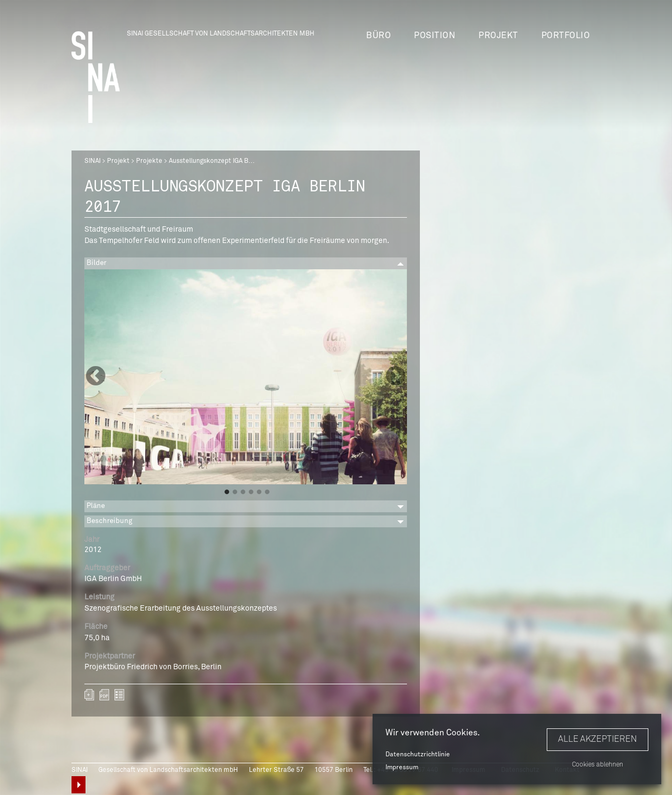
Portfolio (566, 35)
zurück (119, 695)
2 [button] (235, 492)
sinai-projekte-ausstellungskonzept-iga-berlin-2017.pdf (104, 695)
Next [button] (396, 377)
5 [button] (259, 492)
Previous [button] (96, 377)
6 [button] (267, 492)
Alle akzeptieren (598, 739)
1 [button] (227, 492)
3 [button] (243, 492)
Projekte (149, 161)
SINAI (92, 161)
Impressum (402, 768)
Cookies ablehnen (598, 765)
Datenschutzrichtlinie (418, 755)
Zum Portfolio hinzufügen (89, 695)
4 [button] (251, 492)
